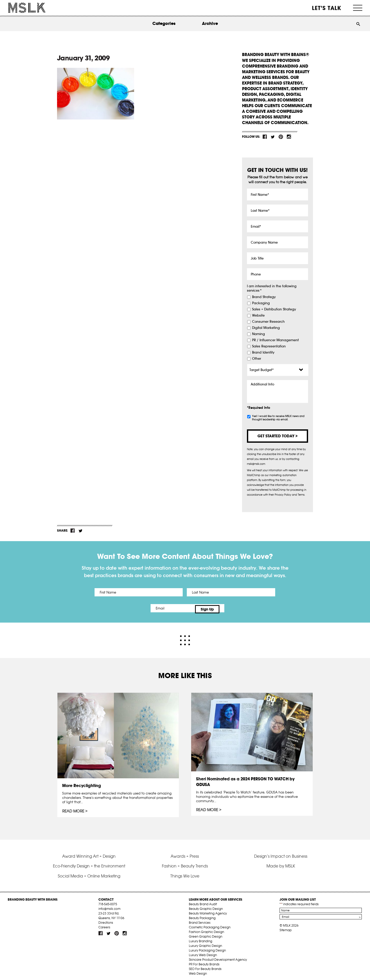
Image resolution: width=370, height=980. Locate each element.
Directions (106, 920)
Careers (104, 925)
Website (258, 316)
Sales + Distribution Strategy (274, 309)
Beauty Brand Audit (203, 902)
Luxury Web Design (203, 953)
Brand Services (200, 920)
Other (257, 359)
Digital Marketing (266, 328)
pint (281, 137)
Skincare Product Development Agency (218, 957)
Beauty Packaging (202, 916)
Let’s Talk (327, 8)
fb (265, 137)
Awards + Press (185, 854)
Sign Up (228, 608)
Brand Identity (263, 353)
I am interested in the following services (272, 288)
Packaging (261, 303)
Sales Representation (269, 346)
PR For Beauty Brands (204, 962)
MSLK (27, 8)
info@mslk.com (109, 906)
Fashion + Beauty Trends (185, 864)
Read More (74, 809)
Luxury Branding (201, 939)
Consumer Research (268, 322)
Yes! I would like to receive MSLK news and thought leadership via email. (278, 418)
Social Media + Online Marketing (89, 873)
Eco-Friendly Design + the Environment (89, 864)
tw (273, 137)
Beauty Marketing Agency (208, 911)
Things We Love (185, 873)
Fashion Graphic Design (206, 930)
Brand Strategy (264, 297)
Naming (258, 334)
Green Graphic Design (206, 934)
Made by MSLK (281, 864)
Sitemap (286, 928)
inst (289, 137)
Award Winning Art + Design (89, 854)
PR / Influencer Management (275, 340)
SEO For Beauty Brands (205, 967)
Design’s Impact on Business (281, 854)
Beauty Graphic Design (206, 906)
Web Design (198, 971)
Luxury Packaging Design (207, 948)
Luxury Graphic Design (205, 943)
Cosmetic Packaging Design (210, 925)
